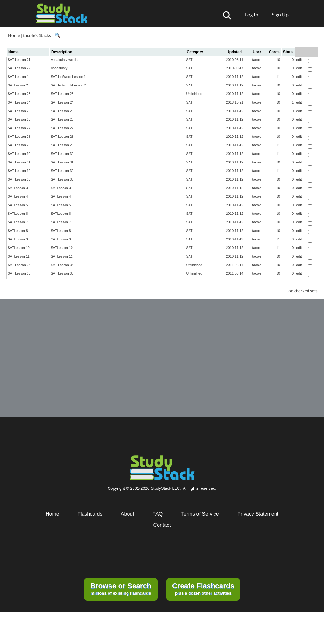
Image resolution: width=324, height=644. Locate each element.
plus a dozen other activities (203, 589)
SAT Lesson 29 (19, 145)
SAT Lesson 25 (19, 111)
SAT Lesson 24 (19, 102)
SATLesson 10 (19, 248)
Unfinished (194, 94)
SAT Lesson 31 (19, 162)
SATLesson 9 (18, 239)
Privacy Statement (258, 514)
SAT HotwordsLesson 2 (69, 85)
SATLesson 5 (18, 205)
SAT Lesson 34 (19, 265)
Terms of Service (200, 514)
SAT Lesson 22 (19, 68)
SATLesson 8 (18, 231)
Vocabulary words (64, 60)
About (128, 514)
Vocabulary (59, 68)
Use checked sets (302, 291)
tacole (257, 60)
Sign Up (280, 14)
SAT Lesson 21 (19, 60)
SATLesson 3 (18, 188)
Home (14, 35)
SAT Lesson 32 (19, 171)
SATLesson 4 (18, 196)
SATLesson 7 (18, 222)
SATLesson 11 (19, 256)
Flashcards (90, 514)
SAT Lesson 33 (19, 179)
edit (299, 60)
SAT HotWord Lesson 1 (69, 77)
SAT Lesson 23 (19, 94)
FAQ (158, 514)
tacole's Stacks (37, 35)
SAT (190, 60)
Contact (162, 525)
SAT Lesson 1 (18, 77)
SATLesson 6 (18, 214)
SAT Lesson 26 (19, 119)
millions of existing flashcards (121, 589)
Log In (252, 14)
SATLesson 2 (18, 85)
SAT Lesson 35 (19, 273)
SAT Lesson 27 (19, 128)
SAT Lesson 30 (19, 154)
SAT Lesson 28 (19, 137)
